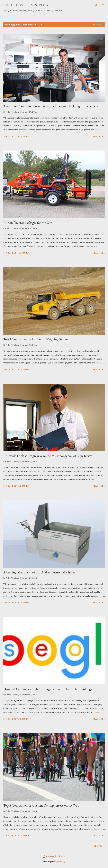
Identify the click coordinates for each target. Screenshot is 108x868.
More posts (98, 846)
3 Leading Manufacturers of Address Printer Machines (39, 572)
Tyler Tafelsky (60, 862)
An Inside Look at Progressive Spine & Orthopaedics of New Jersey (48, 456)
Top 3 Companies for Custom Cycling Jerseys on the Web (41, 805)
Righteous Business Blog (26, 5)
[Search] (96, 5)
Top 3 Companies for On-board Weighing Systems (37, 339)
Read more (99, 136)
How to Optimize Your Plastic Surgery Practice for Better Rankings (48, 689)
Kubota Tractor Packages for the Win (28, 223)
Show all (97, 24)
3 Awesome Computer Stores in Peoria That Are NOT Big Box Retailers (51, 106)
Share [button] (7, 136)
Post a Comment (22, 136)
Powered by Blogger (54, 856)
